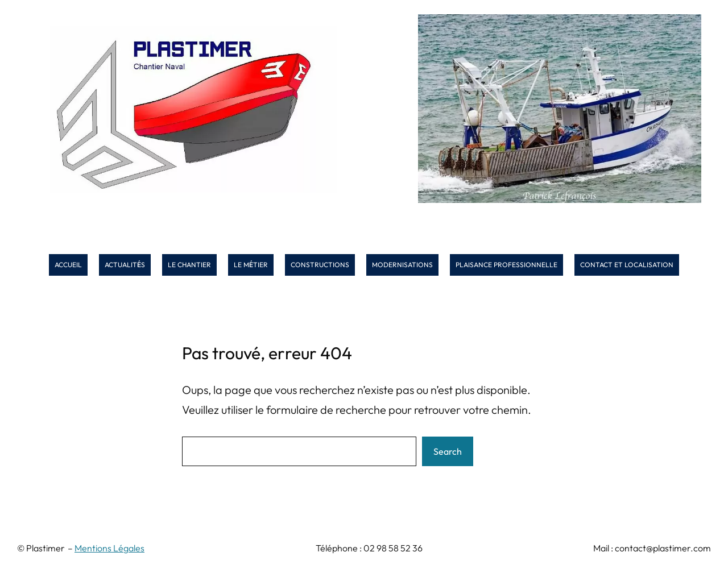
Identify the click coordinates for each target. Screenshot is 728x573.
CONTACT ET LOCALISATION (627, 265)
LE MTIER (251, 265)
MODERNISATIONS (402, 265)
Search (448, 451)
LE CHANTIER (189, 265)
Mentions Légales (109, 548)
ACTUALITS (125, 265)
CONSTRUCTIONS (320, 265)
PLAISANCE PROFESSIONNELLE (506, 265)
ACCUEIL (68, 265)
